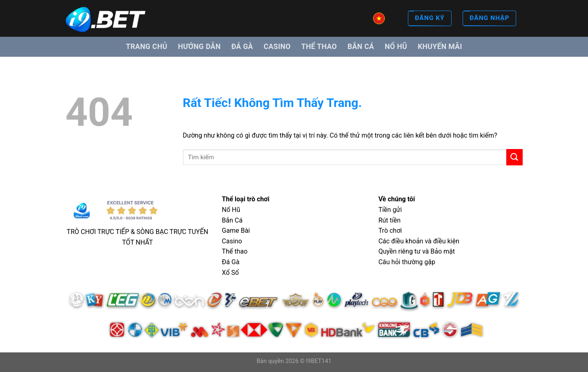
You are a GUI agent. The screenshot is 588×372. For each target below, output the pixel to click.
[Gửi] (514, 157)
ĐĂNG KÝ (429, 19)
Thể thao (319, 47)
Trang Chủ (146, 47)
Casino (277, 47)
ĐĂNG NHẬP (489, 19)
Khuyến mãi (440, 47)
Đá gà (242, 47)
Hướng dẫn (199, 47)
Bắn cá (361, 47)
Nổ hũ (396, 47)
